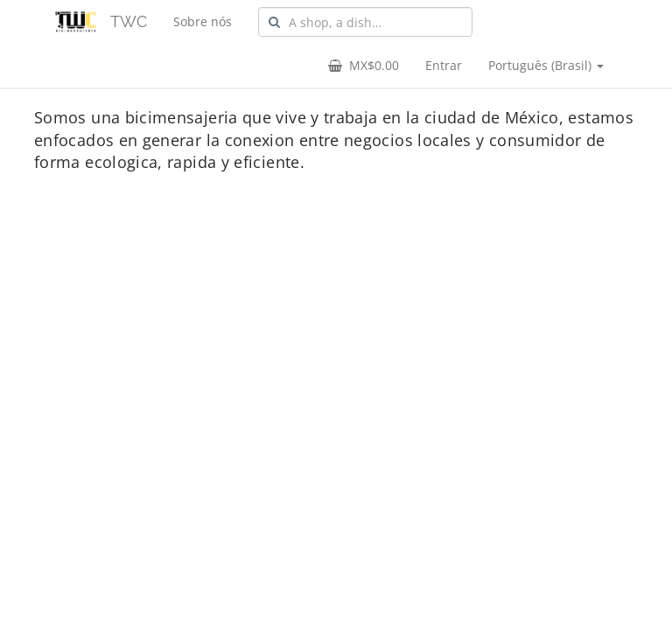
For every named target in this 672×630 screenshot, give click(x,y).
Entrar (444, 65)
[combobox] (365, 22)
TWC (129, 21)
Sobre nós (203, 21)
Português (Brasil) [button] (546, 65)
